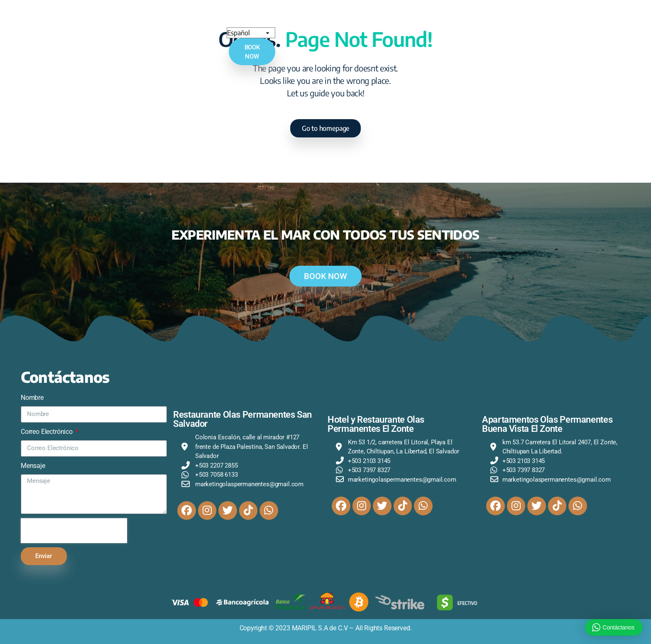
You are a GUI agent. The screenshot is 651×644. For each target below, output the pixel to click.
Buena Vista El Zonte (331, 21)
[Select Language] (562, 21)
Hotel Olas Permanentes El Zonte (236, 21)
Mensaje (33, 466)
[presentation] (74, 531)
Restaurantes (397, 21)
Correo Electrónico (48, 432)
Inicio (115, 21)
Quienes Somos (153, 21)
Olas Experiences (458, 21)
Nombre (32, 398)
